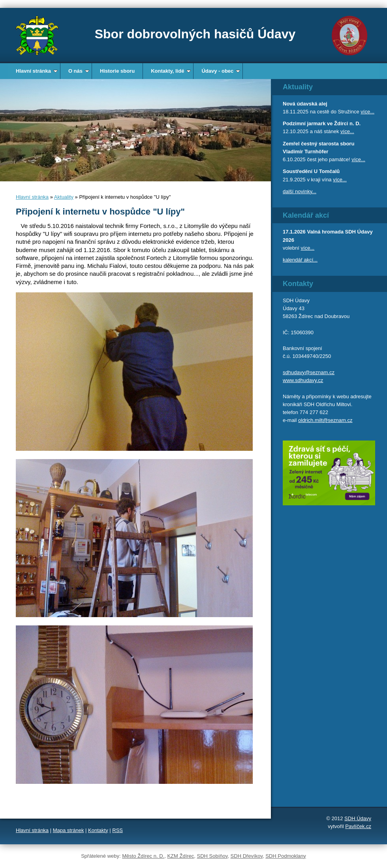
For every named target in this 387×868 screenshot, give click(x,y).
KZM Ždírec (180, 856)
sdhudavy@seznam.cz (309, 372)
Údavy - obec (221, 71)
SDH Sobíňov (212, 856)
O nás (79, 71)
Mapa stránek (69, 830)
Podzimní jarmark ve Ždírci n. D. (322, 123)
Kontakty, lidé (171, 71)
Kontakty (98, 830)
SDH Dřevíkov (247, 856)
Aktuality (64, 197)
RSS (117, 830)
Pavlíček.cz (358, 826)
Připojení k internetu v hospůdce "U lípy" (100, 212)
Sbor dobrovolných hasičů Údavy (195, 34)
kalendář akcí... (300, 260)
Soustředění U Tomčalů (311, 171)
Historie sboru (117, 71)
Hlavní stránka (37, 71)
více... (367, 112)
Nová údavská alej (305, 104)
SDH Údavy (358, 818)
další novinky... (300, 191)
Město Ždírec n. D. (143, 856)
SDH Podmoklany (286, 856)
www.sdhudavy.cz (303, 380)
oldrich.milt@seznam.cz (325, 420)
